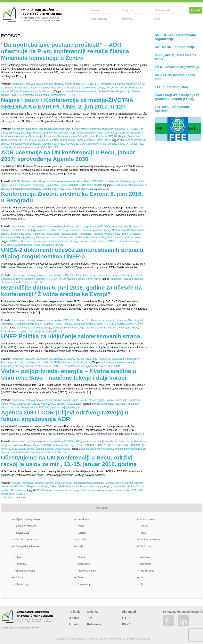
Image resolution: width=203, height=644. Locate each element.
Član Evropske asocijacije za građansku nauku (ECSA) (177, 97)
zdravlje (14, 91)
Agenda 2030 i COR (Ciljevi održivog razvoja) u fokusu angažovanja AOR (65, 416)
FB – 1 (126, 618)
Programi (128, 10)
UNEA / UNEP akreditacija (175, 47)
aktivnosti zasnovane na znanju (80, 91)
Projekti (74, 624)
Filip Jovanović (39, 230)
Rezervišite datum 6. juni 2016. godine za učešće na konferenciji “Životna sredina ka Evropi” (71, 291)
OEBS (53, 487)
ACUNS (16, 181)
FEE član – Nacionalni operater (172, 109)
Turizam (82, 533)
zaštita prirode (68, 140)
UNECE (35, 404)
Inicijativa (145, 557)
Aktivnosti (129, 612)
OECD (61, 487)
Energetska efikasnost (27, 546)
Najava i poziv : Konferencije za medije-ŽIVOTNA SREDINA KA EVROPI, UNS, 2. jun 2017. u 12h (67, 103)
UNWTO (6, 449)
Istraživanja (7, 88)
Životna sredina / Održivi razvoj (37, 91)
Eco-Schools (68, 144)
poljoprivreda (68, 407)
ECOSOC (88, 84)
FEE (28, 133)
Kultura (19, 577)
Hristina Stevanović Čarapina (64, 230)
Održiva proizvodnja (151, 540)
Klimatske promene (42, 133)
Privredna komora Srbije (71, 136)
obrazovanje (32, 147)
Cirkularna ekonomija (27, 540)
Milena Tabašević (86, 133)
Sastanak (75, 88)
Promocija (102, 136)
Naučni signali (125, 133)
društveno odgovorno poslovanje (108, 129)
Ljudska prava (128, 181)
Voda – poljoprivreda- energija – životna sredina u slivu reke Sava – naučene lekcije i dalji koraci (69, 374)
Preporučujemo (99, 19)
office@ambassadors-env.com (24, 628)
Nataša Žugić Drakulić (124, 230)
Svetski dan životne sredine (87, 324)
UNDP (123, 88)
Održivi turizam (69, 234)
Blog (157, 19)
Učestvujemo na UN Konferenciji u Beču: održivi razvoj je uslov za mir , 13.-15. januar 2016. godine (69, 461)
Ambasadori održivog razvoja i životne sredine (37, 84)
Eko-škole (14, 133)
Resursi (40, 238)
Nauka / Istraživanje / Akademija (27, 185)
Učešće (109, 88)
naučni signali (43, 95)
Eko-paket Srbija (97, 144)
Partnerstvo (44, 88)
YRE (55, 147)
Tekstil (81, 526)
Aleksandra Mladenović (25, 129)
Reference (94, 624)
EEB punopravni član (171, 87)
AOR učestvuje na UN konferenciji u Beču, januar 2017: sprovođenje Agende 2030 (68, 156)
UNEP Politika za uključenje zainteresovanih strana (71, 336)
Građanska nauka (25, 571)
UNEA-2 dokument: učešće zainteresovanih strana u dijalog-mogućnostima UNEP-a (72, 253)
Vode (44, 404)
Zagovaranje (84, 584)
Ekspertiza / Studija (38, 487)
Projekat (136, 234)
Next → (25, 498)
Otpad (33, 88)
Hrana (143, 533)
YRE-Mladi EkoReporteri (45, 140)
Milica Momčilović (107, 133)
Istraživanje (84, 564)
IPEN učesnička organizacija (177, 67)
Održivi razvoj (147, 546)
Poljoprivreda (8, 404)
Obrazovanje (35, 136)
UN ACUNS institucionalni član (175, 77)
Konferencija (22, 88)
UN (117, 88)
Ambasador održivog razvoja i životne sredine (47, 483)
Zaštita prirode (148, 519)
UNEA (54, 279)
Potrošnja (21, 564)
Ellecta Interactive (140, 639)
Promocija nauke (87, 571)
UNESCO (87, 185)
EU (97, 84)
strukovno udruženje (93, 88)
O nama (94, 10)
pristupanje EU (59, 95)
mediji (72, 133)
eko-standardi (120, 226)
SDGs (72, 95)
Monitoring (145, 564)
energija (136, 241)
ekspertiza (28, 95)
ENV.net (14, 230)
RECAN (113, 136)
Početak (74, 612)
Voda (80, 546)
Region (56, 88)
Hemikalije (105, 84)
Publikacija (19, 238)
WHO (15, 449)
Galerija (127, 19)
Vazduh (82, 540)
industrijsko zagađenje (125, 84)
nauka (21, 147)
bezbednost (7, 487)
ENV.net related (129, 144)
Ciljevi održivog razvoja (28, 519)
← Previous (7, 498)
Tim (90, 618)
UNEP (131, 88)
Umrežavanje (162, 10)
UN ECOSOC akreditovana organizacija (175, 37)
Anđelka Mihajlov (73, 84)
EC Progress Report (115, 328)
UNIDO (98, 185)
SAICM (65, 88)
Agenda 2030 (147, 571)
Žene (80, 577)
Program (90, 136)
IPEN (141, 84)
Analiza (82, 557)
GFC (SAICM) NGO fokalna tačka (176, 57)
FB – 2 (126, 624)
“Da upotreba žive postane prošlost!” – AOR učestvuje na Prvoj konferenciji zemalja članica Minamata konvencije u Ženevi (65, 51)
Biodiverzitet (22, 533)
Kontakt (195, 10)
